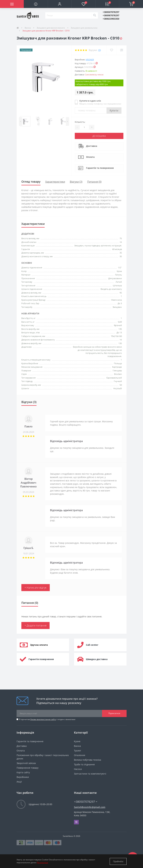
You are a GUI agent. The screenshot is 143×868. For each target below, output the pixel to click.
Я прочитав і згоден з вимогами (47, 719)
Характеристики (55, 182)
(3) (99, 50)
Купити (114, 111)
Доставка (92, 146)
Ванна (28, 28)
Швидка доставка (97, 659)
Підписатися (114, 713)
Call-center (92, 645)
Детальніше (42, 863)
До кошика (99, 136)
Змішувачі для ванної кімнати (51, 28)
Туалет (78, 750)
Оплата (90, 157)
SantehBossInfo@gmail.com (90, 807)
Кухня (77, 741)
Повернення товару (27, 768)
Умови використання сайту (43, 719)
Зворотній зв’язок (26, 763)
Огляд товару (31, 182)
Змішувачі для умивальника (84, 28)
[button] (60, 4)
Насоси (78, 769)
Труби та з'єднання (84, 764)
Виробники (23, 777)
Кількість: (80, 122)
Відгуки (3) (76, 182)
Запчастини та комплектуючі (90, 773)
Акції (19, 781)
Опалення (80, 755)
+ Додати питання (36, 625)
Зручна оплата (39, 645)
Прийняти (118, 861)
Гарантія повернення (41, 659)
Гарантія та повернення (100, 168)
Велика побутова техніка (88, 760)
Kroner (90, 60)
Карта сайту (23, 772)
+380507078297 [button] (86, 802)
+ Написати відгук (36, 587)
